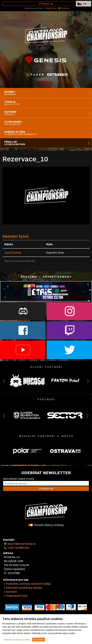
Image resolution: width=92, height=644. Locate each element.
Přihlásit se (46, 4)
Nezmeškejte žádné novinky (19, 479)
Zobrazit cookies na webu (17, 639)
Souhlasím (39, 639)
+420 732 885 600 (16, 548)
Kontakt (12, 592)
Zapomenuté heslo (34, 8)
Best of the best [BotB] (20, 261)
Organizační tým (17, 596)
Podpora (64, 8)
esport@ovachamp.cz (20, 544)
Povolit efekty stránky (49, 525)
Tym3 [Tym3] (13, 252)
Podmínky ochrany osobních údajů (28, 584)
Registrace (51, 8)
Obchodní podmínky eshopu (24, 588)
